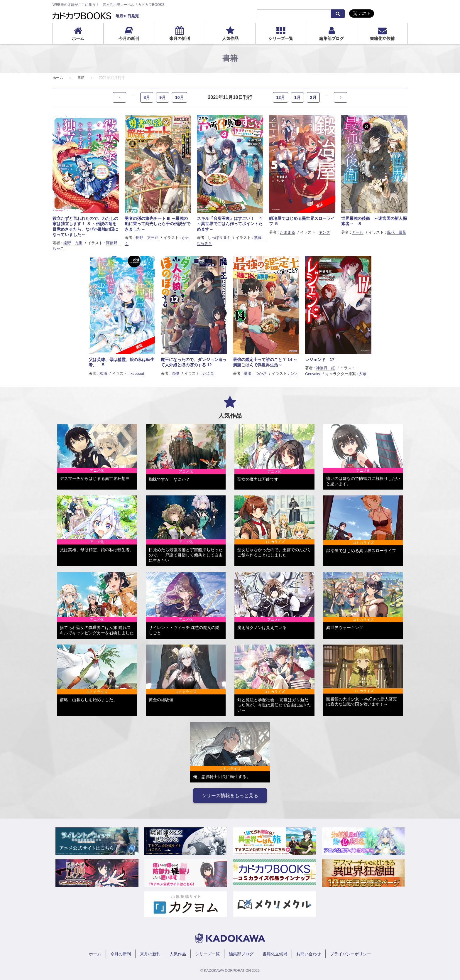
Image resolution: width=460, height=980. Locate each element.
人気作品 (230, 38)
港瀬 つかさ (255, 373)
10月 (180, 97)
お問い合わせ (309, 954)
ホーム (78, 38)
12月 (280, 97)
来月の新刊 (180, 38)
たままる (287, 232)
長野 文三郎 (147, 238)
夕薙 (363, 374)
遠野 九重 (73, 243)
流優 (175, 373)
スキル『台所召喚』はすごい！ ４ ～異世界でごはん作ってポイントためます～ (230, 224)
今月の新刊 (129, 38)
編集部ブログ (332, 38)
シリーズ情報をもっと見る (230, 796)
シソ (294, 373)
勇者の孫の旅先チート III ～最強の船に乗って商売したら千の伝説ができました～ (158, 224)
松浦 (103, 373)
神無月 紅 (325, 368)
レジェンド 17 (320, 360)
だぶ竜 (208, 373)
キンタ (324, 232)
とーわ (358, 232)
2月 (313, 97)
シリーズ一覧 (281, 38)
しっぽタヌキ (219, 238)
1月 (297, 97)
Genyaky (313, 374)
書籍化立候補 (382, 38)
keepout (137, 373)
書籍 (81, 78)
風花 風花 (396, 232)
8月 (147, 97)
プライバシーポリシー (351, 954)
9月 (163, 97)
